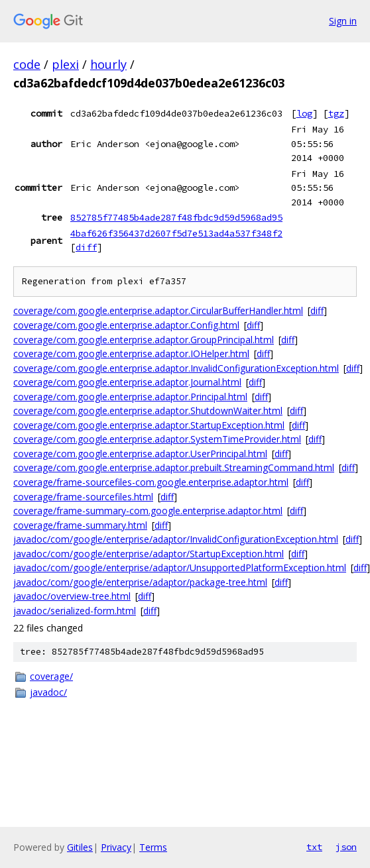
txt (314, 847)
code (27, 64)
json (346, 847)
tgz (336, 113)
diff (86, 247)
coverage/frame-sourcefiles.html (83, 497)
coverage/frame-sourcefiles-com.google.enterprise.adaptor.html (151, 482)
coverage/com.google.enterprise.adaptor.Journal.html (127, 382)
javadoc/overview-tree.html (72, 596)
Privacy (116, 847)
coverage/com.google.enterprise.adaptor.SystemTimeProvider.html (157, 439)
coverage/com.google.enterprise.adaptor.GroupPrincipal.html (144, 340)
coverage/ (51, 676)
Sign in (343, 21)
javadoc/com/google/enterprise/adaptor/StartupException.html (149, 554)
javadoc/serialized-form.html (75, 611)
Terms (153, 847)
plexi (65, 64)
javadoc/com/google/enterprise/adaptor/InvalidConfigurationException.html (176, 539)
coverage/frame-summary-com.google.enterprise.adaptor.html (148, 511)
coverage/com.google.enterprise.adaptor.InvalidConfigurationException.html (176, 368)
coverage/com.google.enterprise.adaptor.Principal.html (130, 397)
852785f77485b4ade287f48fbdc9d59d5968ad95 (176, 217)
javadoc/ (48, 692)
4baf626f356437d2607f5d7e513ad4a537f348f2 (176, 233)
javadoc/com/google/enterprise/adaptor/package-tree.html (140, 582)
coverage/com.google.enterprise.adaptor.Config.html (126, 325)
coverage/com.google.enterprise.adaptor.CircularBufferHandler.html (158, 310)
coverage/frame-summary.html (80, 525)
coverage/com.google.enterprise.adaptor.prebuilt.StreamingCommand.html (174, 467)
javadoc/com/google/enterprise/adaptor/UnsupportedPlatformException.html (180, 568)
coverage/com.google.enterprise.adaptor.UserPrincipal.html (140, 454)
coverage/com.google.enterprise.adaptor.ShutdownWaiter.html (148, 410)
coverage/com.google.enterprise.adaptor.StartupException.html (149, 425)
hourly (108, 64)
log (304, 113)
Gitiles (80, 847)
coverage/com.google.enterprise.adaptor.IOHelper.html (131, 353)
